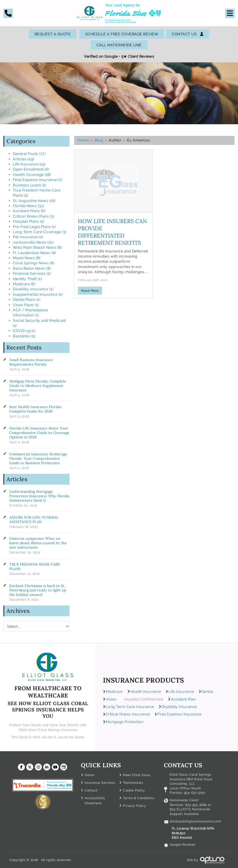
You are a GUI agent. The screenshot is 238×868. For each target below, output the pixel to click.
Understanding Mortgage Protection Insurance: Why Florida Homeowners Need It (39, 496)
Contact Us (188, 34)
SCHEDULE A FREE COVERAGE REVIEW (122, 34)
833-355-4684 (196, 805)
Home (83, 140)
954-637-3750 (195, 793)
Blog (99, 140)
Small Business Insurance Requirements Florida (31, 362)
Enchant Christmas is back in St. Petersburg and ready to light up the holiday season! (38, 590)
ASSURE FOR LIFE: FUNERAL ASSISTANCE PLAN (34, 519)
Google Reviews (183, 845)
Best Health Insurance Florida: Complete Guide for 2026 (36, 409)
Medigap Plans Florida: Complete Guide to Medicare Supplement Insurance (38, 386)
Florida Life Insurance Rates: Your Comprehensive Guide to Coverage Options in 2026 (39, 433)
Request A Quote (53, 34)
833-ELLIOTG (181, 809)
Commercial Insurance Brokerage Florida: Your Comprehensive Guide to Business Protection (38, 458)
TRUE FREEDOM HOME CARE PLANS (35, 566)
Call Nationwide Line (119, 45)
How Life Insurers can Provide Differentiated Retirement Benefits (112, 232)
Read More (90, 291)
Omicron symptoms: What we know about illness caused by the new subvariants (38, 543)
